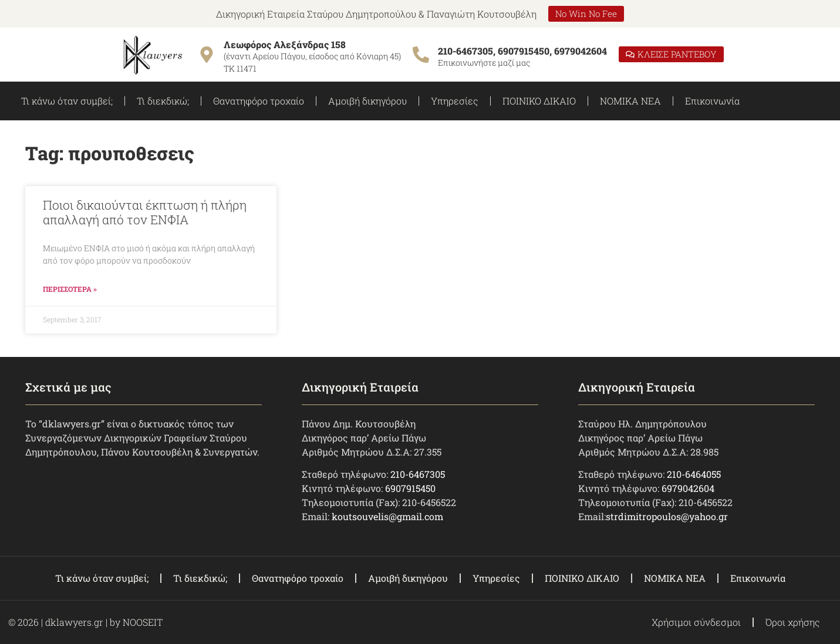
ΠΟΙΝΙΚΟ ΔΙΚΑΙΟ (539, 101)
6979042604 (688, 488)
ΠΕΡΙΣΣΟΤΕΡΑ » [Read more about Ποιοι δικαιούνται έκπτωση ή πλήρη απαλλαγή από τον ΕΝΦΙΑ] (70, 289)
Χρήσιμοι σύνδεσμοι (696, 622)
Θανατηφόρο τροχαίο (259, 101)
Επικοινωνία (712, 101)
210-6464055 (694, 474)
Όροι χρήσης (793, 622)
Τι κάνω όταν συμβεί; (67, 101)
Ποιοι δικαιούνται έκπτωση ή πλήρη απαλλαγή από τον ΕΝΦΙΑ (145, 212)
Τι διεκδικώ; (163, 101)
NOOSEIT (143, 622)
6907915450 (410, 488)
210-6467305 (418, 474)
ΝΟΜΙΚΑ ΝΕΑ (630, 101)
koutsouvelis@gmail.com (387, 516)
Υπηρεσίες (455, 101)
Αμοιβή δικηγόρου (367, 101)
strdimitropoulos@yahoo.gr (667, 516)
